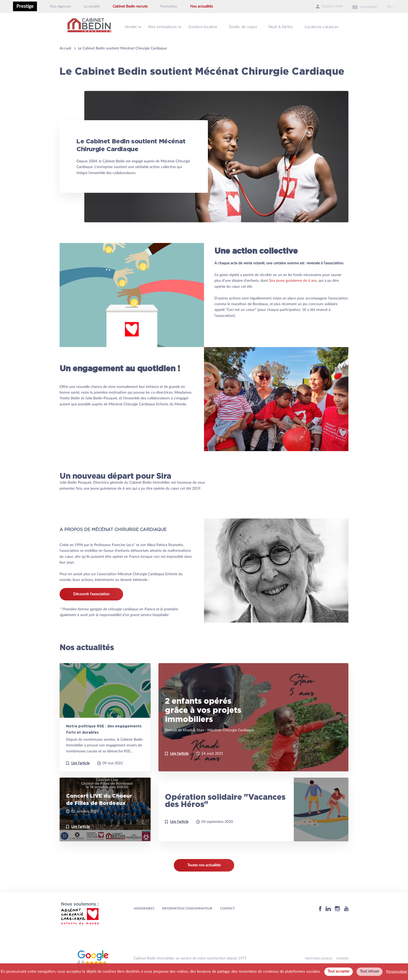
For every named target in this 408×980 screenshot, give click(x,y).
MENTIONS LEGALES (319, 957)
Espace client (323, 6)
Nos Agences (60, 7)
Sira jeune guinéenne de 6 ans (293, 279)
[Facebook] (320, 907)
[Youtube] (346, 907)
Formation (169, 7)
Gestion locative (205, 26)
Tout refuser (369, 971)
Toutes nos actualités (204, 864)
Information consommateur (187, 907)
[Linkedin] (328, 907)
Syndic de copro (246, 26)
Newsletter (362, 6)
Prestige (25, 6)
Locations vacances (327, 26)
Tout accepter (339, 971)
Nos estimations (164, 26)
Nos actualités (202, 7)
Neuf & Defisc (285, 26)
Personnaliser (397, 972)
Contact (227, 907)
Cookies (342, 957)
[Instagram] (337, 907)
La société (92, 7)
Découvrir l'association (91, 593)
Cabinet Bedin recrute (130, 7)
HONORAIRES (144, 907)
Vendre (131, 26)
